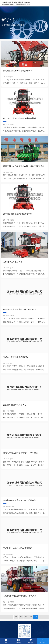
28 (26, 617)
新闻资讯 (21, 25)
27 (21, 617)
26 (16, 617)
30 (36, 617)
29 (31, 617)
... (11, 617)
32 (46, 617)
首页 (14, 25)
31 (41, 617)
